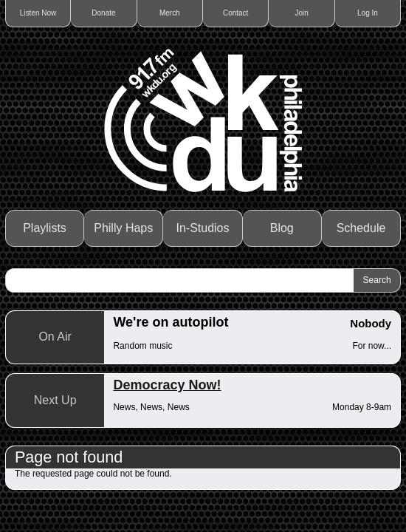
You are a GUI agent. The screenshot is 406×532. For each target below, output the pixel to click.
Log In (368, 13)
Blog (282, 228)
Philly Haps (123, 228)
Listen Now (38, 13)
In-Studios (203, 228)
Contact (235, 13)
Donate (103, 13)
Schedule (361, 228)
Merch (170, 13)
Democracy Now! (167, 385)
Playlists (45, 228)
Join (301, 13)
